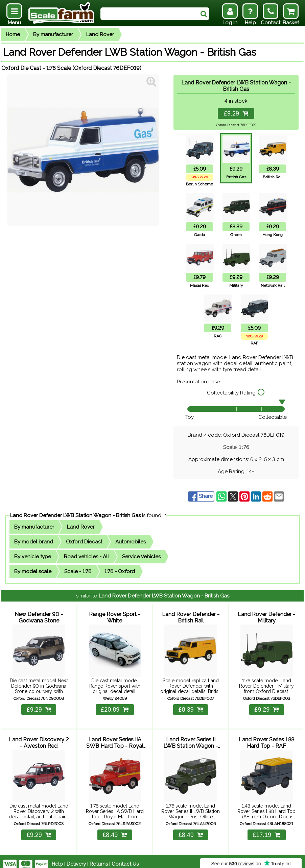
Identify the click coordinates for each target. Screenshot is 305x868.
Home (13, 34)
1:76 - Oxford (120, 571)
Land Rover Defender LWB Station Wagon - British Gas (75, 515)
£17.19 (266, 829)
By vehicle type (33, 557)
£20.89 (115, 707)
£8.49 (115, 829)
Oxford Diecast (84, 542)
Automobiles (131, 542)
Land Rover (100, 34)
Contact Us (125, 859)
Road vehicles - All (86, 557)
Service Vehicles (141, 557)
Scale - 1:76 (78, 571)
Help (57, 859)
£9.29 (236, 113)
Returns (99, 859)
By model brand (34, 542)
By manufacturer (53, 34)
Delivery (76, 859)
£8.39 (191, 707)
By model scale (33, 571)
